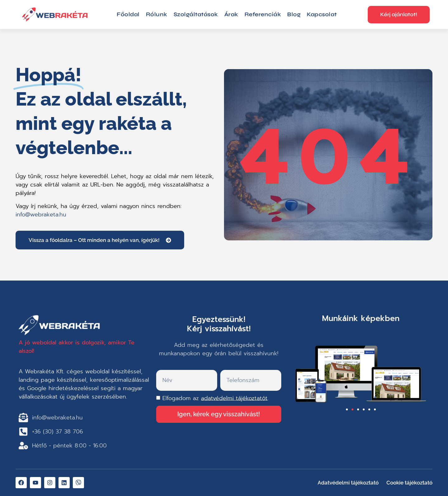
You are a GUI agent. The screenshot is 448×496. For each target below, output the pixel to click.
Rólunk (157, 14)
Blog (294, 14)
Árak (231, 14)
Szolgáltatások (196, 14)
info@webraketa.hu (41, 215)
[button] (347, 409)
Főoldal (128, 14)
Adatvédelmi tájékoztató (348, 483)
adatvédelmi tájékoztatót (234, 398)
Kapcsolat (322, 14)
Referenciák (263, 14)
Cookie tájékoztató (409, 483)
